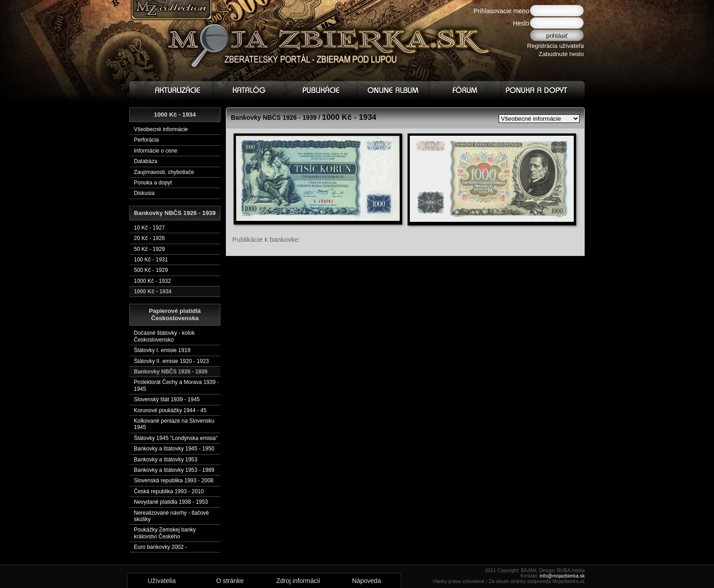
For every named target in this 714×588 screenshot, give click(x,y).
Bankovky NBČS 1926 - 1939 (171, 372)
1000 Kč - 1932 (152, 281)
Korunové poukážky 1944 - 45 (170, 410)
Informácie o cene (156, 151)
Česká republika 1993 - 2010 (169, 491)
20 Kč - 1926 (149, 238)
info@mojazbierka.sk (562, 576)
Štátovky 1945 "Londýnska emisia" (176, 438)
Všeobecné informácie (161, 129)
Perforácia (146, 140)
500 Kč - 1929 (151, 270)
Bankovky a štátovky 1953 (166, 460)
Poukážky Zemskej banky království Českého (165, 533)
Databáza (145, 161)
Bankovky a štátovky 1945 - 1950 (174, 449)
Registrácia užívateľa (556, 46)
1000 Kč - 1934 (153, 291)
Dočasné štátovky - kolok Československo (164, 336)
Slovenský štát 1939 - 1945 (167, 399)
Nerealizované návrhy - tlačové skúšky (171, 516)
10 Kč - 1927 (149, 228)
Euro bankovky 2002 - (161, 547)
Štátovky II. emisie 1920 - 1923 (171, 361)
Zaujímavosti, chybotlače (164, 172)
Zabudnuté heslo (561, 54)
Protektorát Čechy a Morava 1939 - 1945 (176, 385)
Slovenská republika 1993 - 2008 (174, 481)
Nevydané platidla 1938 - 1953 (171, 502)
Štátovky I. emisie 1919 (162, 350)
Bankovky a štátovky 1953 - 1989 (174, 470)
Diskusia (144, 193)
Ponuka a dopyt (153, 183)
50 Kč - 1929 (149, 249)
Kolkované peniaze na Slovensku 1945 (174, 424)
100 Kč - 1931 (151, 260)
